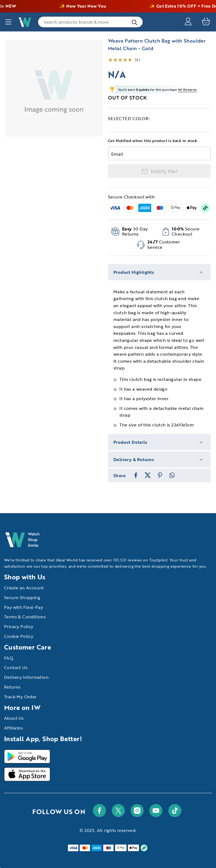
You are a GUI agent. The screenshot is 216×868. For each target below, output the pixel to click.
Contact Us (16, 667)
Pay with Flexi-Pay (23, 607)
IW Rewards (188, 89)
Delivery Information (26, 677)
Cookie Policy (19, 636)
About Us (14, 718)
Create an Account (24, 588)
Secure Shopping (22, 597)
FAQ (9, 658)
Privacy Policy (19, 626)
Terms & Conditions (25, 617)
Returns (12, 687)
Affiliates (13, 728)
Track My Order (20, 697)
